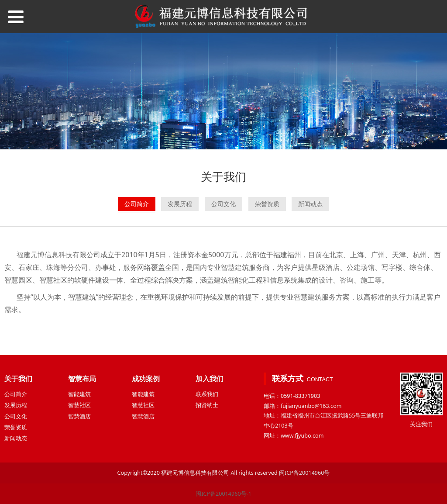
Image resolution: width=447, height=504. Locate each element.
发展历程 (180, 204)
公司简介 (137, 204)
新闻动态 (310, 204)
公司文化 (223, 204)
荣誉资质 (267, 204)
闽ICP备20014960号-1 (223, 494)
